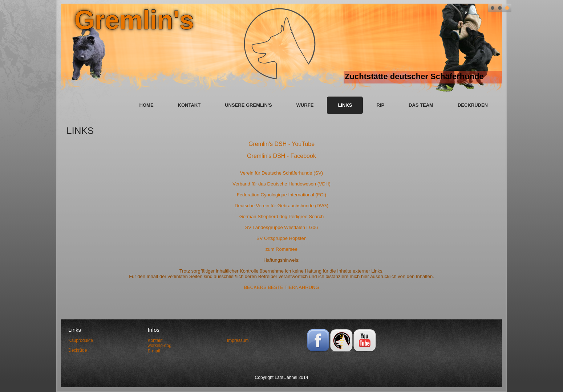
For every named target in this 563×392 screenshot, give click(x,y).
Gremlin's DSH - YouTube (281, 144)
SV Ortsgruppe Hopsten (281, 238)
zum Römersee (281, 249)
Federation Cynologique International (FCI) (281, 195)
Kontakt (189, 105)
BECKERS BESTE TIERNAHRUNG (281, 287)
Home (147, 105)
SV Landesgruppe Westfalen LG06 (282, 227)
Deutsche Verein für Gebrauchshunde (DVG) (281, 206)
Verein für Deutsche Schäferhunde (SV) (281, 173)
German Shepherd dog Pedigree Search (282, 217)
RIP (380, 105)
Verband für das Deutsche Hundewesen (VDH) (281, 184)
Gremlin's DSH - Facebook (281, 156)
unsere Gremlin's (248, 105)
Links (345, 105)
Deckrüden (473, 105)
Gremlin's (134, 20)
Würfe (305, 105)
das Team (421, 105)
